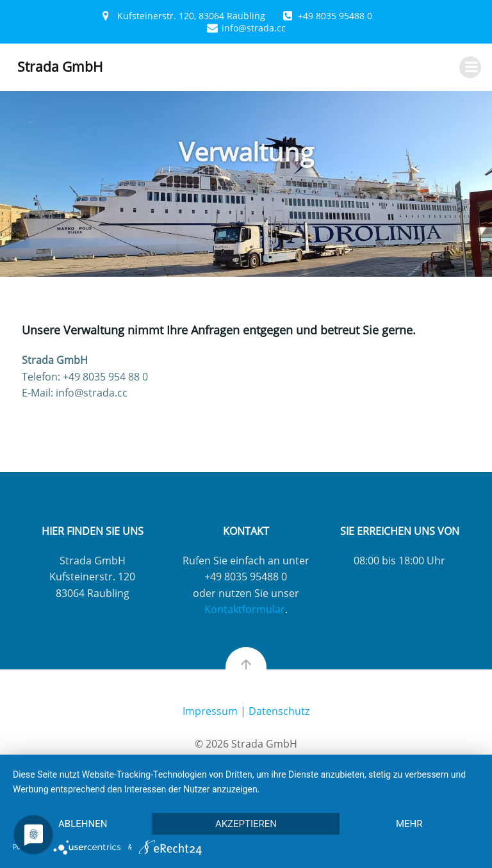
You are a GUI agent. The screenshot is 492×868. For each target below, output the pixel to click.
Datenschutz (279, 711)
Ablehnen (83, 824)
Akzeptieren (246, 824)
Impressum (210, 711)
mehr (409, 824)
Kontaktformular (245, 609)
